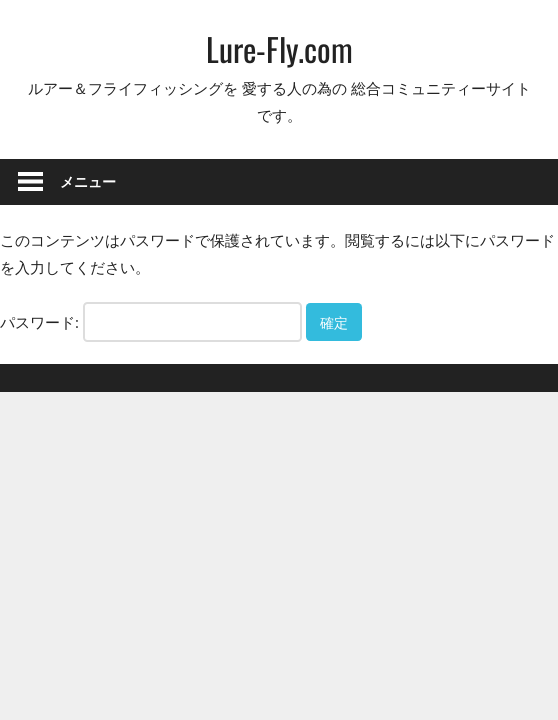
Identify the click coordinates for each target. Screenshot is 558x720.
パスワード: (151, 322)
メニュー (88, 181)
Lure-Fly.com (279, 48)
